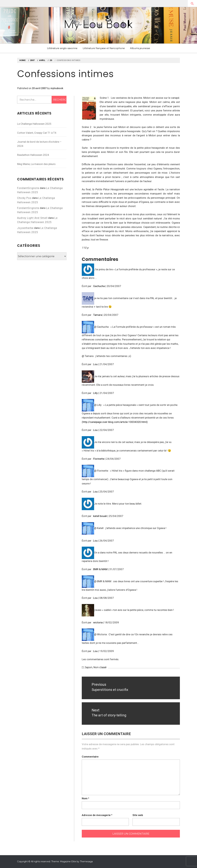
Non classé (100, 667)
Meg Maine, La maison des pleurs (36, 164)
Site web (138, 815)
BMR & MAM (100, 569)
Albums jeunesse (140, 48)
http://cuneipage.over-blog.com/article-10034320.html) (115, 422)
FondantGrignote (28, 188)
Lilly (95, 393)
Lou (95, 364)
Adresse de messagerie (97, 815)
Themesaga (86, 862)
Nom (85, 798)
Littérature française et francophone (104, 48)
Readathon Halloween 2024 (33, 155)
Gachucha (99, 286)
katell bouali (100, 516)
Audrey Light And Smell (32, 218)
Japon (88, 667)
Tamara (98, 315)
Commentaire (90, 757)
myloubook (57, 88)
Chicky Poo (24, 198)
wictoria (98, 622)
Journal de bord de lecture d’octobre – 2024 (39, 144)
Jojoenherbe (25, 228)
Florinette (99, 459)
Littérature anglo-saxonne (62, 48)
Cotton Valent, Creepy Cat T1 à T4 (37, 133)
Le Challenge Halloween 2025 (34, 124)
